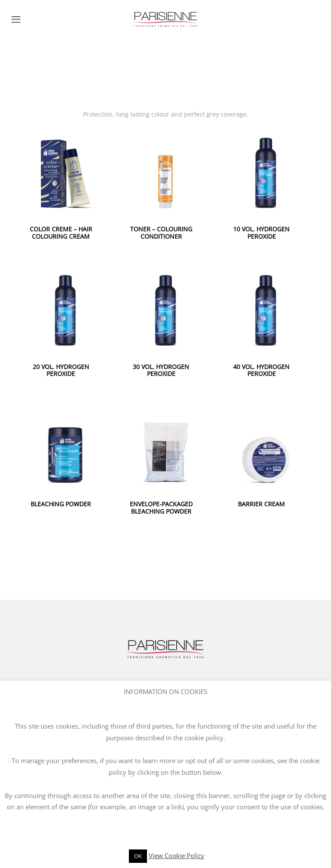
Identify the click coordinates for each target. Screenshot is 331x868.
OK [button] (138, 856)
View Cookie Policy (176, 855)
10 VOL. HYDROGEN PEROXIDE (261, 233)
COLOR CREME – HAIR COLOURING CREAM (61, 233)
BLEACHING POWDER (61, 504)
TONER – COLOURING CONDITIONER (161, 233)
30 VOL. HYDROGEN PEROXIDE (161, 370)
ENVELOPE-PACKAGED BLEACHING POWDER (161, 508)
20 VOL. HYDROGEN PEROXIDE (61, 370)
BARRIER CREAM (261, 504)
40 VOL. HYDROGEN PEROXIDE (261, 370)
